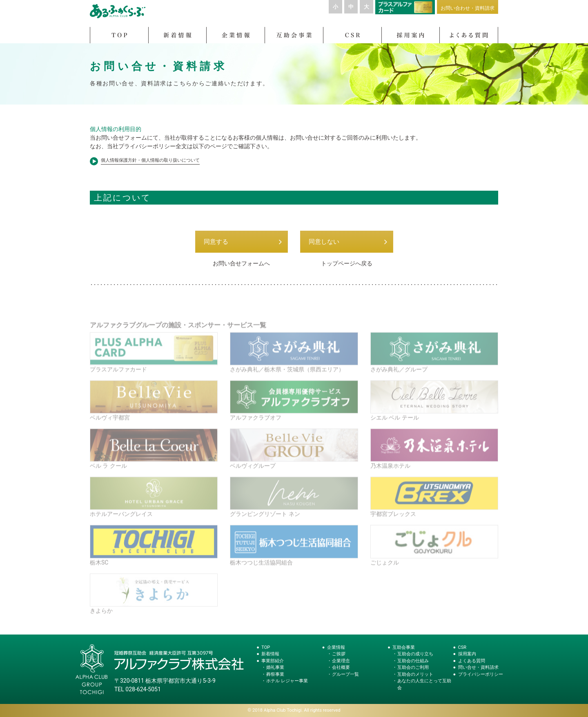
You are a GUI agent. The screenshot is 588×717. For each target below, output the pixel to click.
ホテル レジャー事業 (287, 681)
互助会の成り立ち (415, 654)
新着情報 (270, 654)
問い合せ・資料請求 (478, 667)
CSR (462, 647)
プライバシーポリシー (481, 674)
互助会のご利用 (413, 667)
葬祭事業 (275, 674)
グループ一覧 (345, 674)
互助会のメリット (415, 674)
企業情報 (336, 647)
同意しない (324, 245)
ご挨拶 (339, 654)
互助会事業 (404, 647)
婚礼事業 (275, 667)
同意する (216, 245)
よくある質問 (472, 661)
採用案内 (467, 654)
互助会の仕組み (413, 661)
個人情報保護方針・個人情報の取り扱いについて (150, 164)
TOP (266, 647)
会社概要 (341, 667)
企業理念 (341, 661)
